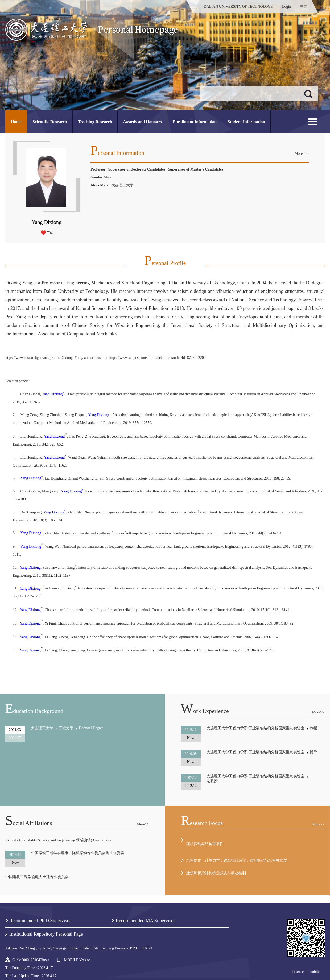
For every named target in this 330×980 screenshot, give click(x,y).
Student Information (246, 122)
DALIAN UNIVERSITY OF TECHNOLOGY (239, 7)
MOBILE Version (77, 960)
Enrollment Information (195, 122)
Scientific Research (50, 122)
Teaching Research (95, 122)
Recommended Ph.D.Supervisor (40, 921)
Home (16, 122)
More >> (302, 154)
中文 (304, 7)
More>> (318, 712)
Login (286, 7)
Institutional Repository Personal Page (46, 934)
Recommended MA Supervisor (145, 921)
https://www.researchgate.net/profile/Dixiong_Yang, (44, 358)
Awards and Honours (142, 122)
